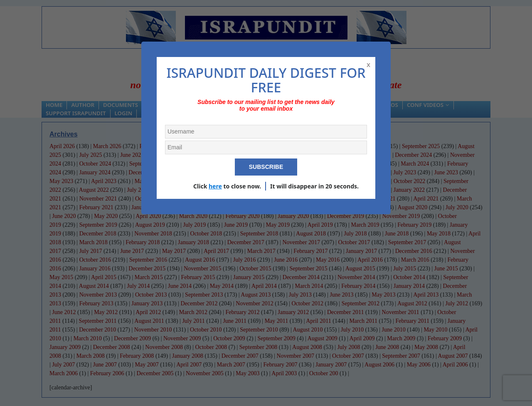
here (215, 186)
